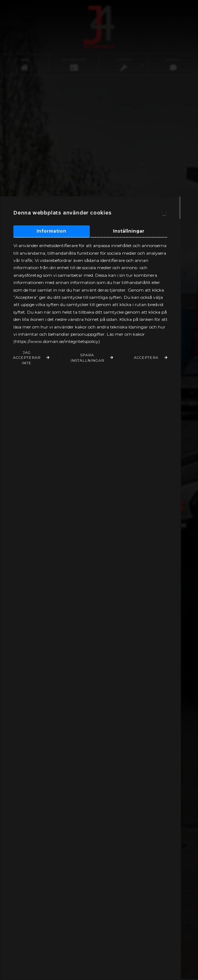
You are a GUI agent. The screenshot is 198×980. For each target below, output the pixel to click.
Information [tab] (51, 231)
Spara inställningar (87, 358)
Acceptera (146, 358)
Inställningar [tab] (129, 231)
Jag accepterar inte (27, 358)
